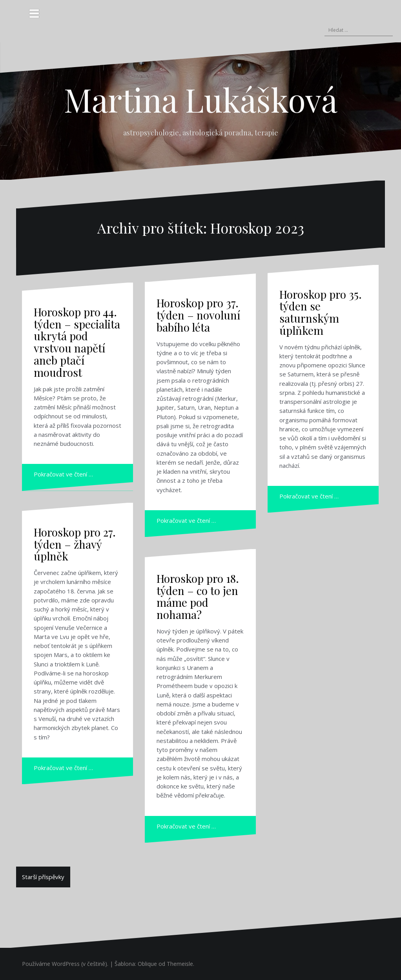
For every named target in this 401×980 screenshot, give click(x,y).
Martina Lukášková (201, 99)
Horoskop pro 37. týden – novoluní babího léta (198, 315)
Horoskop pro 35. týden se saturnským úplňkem (321, 312)
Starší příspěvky (43, 877)
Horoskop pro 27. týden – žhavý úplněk (75, 544)
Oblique (147, 964)
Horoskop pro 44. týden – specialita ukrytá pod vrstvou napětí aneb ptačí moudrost (77, 342)
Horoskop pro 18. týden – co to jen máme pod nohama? (198, 596)
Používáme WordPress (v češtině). (65, 964)
